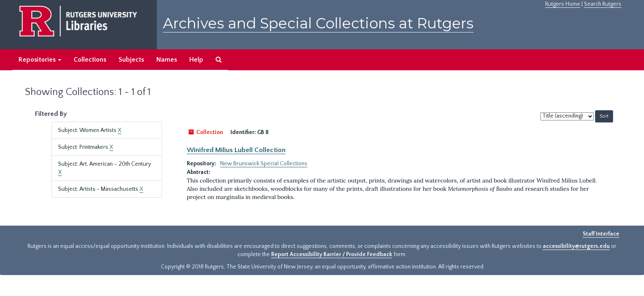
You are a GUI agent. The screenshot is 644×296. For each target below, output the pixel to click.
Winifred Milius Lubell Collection (236, 150)
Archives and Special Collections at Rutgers (318, 23)
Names (167, 60)
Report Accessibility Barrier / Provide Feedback (332, 254)
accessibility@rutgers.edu (576, 246)
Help (196, 60)
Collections (90, 60)
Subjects (131, 60)
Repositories (40, 60)
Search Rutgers (603, 4)
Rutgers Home (563, 4)
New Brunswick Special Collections (264, 164)
